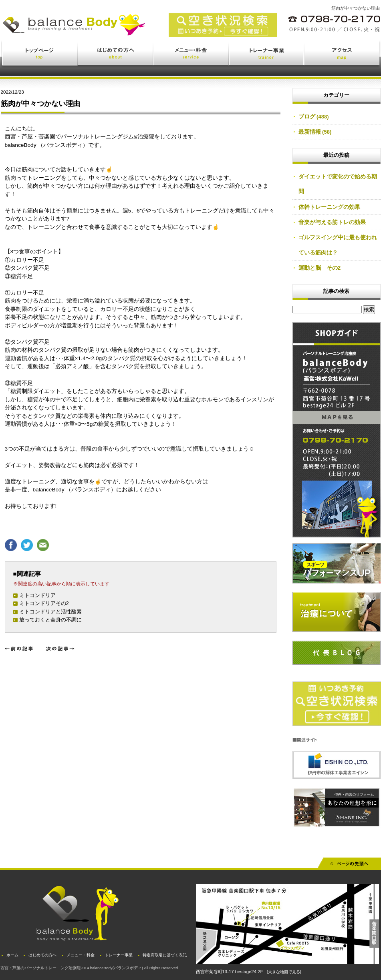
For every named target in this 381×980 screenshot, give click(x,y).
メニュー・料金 (191, 55)
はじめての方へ (116, 55)
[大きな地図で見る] (284, 972)
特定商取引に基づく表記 (165, 955)
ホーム (12, 955)
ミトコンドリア (37, 595)
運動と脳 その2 (320, 268)
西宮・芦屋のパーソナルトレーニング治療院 (40, 968)
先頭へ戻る (349, 866)
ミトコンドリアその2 (44, 603)
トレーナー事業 (267, 55)
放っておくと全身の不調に (50, 620)
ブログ (307, 116)
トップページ (39, 55)
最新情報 (310, 132)
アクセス (343, 55)
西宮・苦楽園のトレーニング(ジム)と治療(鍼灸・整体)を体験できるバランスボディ (110, 31)
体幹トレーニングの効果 (329, 207)
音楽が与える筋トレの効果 (332, 222)
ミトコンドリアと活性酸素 (50, 612)
